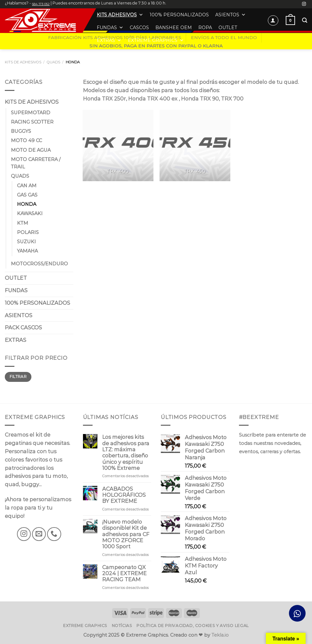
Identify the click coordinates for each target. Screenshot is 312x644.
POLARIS (28, 232)
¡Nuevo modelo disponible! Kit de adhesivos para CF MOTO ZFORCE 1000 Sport (126, 534)
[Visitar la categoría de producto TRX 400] (118, 145)
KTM (23, 223)
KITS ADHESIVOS (120, 15)
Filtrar (18, 377)
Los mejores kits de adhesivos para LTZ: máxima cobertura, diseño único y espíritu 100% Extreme (126, 453)
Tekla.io (220, 635)
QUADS (53, 62)
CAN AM (27, 186)
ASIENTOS (230, 15)
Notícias (122, 626)
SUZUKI (26, 242)
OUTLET (228, 28)
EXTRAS (109, 40)
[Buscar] (305, 20)
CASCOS (139, 28)
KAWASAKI (30, 214)
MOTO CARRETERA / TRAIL (36, 163)
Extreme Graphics (85, 626)
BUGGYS (21, 132)
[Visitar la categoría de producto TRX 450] (195, 145)
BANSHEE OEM (174, 28)
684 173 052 (41, 4)
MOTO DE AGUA (31, 150)
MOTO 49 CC (26, 141)
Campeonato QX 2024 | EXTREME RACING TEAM (124, 574)
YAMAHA (27, 251)
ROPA (205, 28)
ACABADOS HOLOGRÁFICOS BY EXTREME (124, 495)
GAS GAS (27, 195)
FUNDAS (110, 28)
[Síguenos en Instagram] (304, 4)
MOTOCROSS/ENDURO (39, 264)
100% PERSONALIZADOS (179, 15)
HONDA (27, 205)
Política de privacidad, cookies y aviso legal (193, 626)
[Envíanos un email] (39, 534)
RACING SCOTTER (32, 122)
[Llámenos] (54, 534)
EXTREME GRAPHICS (156, 40)
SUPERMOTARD (31, 113)
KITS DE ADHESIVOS (23, 62)
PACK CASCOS (23, 328)
